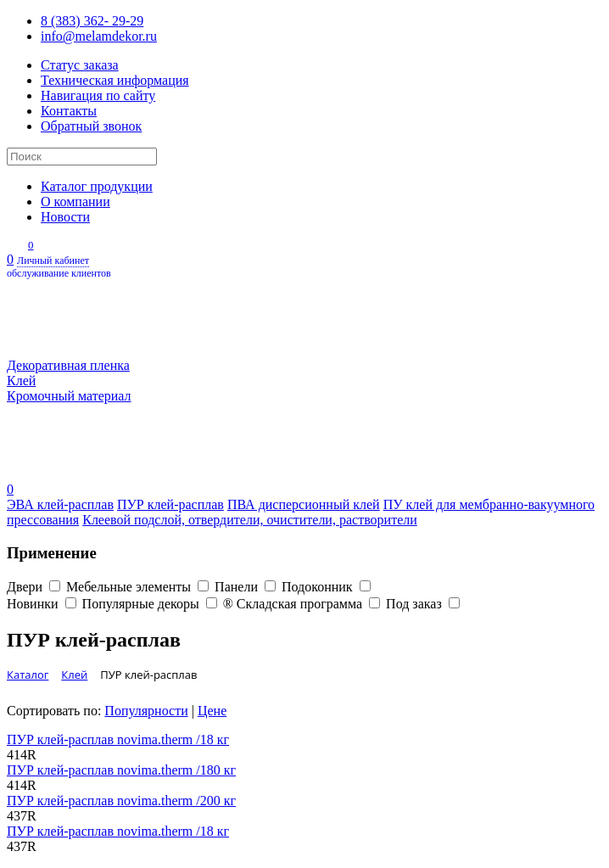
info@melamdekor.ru (99, 36)
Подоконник (326, 587)
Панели (248, 587)
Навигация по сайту (98, 95)
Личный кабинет (304, 267)
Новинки (45, 604)
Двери (36, 587)
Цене (212, 711)
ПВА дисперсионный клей (304, 504)
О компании (75, 202)
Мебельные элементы (140, 587)
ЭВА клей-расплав (60, 504)
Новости (65, 217)
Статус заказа (80, 65)
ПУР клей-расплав (170, 504)
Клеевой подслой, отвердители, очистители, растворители (250, 520)
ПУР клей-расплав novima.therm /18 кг (118, 739)
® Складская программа (304, 604)
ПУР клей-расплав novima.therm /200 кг (121, 801)
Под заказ (423, 604)
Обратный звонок (91, 126)
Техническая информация (115, 80)
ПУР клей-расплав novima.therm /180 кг (121, 770)
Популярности (146, 711)
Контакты (69, 111)
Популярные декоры (153, 604)
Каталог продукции (97, 186)
